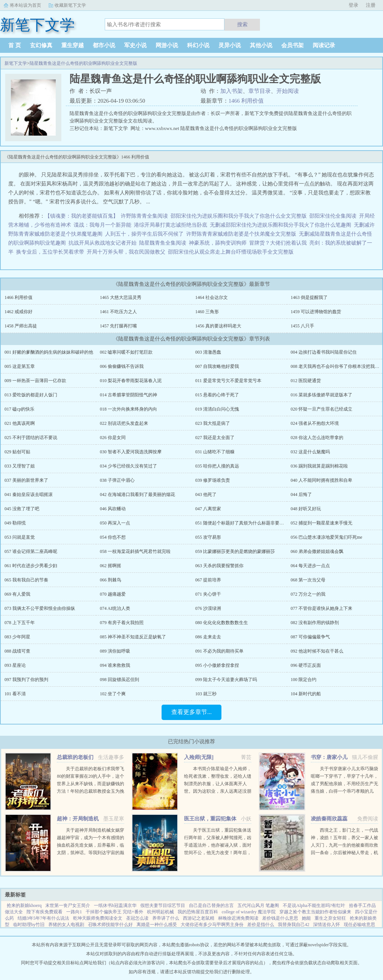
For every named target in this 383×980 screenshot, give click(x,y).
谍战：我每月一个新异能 (102, 225)
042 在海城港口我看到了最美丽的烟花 (137, 494)
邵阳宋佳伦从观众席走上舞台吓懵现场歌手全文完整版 (231, 252)
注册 (371, 5)
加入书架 (232, 91)
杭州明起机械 (160, 912)
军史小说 (135, 45)
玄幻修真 (41, 45)
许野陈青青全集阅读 (144, 216)
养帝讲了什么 (166, 918)
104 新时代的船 (306, 694)
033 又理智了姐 (20, 466)
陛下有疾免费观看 (45, 912)
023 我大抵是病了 (213, 423)
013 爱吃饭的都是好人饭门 (31, 395)
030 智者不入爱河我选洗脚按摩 (131, 452)
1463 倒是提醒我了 (309, 297)
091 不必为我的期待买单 (219, 651)
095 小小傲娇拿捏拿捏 (217, 665)
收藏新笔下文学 (70, 5)
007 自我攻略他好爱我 (217, 366)
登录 (353, 5)
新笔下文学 (16, 63)
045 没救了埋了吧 (22, 509)
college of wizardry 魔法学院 (249, 912)
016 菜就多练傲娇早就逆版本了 (321, 395)
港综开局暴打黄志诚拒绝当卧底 (171, 225)
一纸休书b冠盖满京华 (115, 905)
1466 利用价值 (246, 101)
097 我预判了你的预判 (26, 680)
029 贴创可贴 (17, 452)
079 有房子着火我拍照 (122, 623)
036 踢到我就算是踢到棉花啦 (319, 466)
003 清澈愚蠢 (208, 352)
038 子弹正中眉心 (117, 480)
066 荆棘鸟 (111, 580)
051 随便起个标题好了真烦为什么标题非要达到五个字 (249, 523)
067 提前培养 (208, 580)
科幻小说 (198, 45)
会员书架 (292, 45)
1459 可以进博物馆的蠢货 (316, 312)
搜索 (242, 24)
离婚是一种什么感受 (157, 925)
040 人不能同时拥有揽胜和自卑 (321, 480)
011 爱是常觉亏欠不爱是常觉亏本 (228, 381)
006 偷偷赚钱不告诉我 (122, 366)
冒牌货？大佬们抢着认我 (278, 243)
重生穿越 (73, 45)
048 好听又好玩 (306, 509)
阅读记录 (324, 45)
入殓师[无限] (199, 757)
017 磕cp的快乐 (19, 409)
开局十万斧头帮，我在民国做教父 (126, 252)
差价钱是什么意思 (280, 918)
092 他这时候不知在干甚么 (317, 651)
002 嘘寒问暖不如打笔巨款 (126, 352)
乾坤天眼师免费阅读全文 (98, 918)
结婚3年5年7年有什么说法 (43, 918)
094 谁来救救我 (115, 665)
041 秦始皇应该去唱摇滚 (29, 494)
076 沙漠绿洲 (208, 608)
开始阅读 (288, 91)
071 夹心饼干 (208, 594)
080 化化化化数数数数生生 (222, 623)
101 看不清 (15, 694)
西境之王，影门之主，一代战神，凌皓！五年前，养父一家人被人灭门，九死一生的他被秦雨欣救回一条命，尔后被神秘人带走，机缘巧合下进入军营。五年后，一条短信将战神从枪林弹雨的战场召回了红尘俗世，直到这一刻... (344, 853)
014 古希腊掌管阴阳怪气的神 (128, 395)
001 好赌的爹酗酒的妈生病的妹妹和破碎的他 (49, 352)
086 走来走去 (208, 637)
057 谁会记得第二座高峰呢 (31, 551)
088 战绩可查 (17, 651)
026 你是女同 (113, 438)
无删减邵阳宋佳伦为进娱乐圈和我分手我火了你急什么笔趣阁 (281, 225)
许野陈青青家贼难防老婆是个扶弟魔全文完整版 (241, 234)
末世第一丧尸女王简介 (68, 905)
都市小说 (104, 45)
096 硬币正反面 (306, 665)
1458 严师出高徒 (21, 326)
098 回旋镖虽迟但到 (120, 680)
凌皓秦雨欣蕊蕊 (329, 819)
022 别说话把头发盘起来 (124, 423)
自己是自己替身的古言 (211, 905)
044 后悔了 (301, 494)
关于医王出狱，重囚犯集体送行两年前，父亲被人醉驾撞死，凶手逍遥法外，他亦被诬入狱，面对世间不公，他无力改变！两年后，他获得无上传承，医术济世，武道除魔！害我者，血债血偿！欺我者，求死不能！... (218, 853)
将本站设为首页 (25, 5)
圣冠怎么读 (137, 918)
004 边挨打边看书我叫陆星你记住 (324, 352)
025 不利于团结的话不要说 (31, 438)
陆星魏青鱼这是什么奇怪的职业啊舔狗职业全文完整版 (83, 63)
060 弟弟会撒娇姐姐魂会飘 (317, 551)
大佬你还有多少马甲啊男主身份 (212, 925)
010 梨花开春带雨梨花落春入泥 (131, 381)
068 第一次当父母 (308, 580)
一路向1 (74, 912)
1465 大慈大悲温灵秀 (121, 297)
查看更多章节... (191, 712)
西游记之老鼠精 (199, 918)
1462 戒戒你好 (19, 312)
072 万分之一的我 (308, 594)
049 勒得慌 (15, 523)
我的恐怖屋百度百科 (198, 912)
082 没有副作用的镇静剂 (315, 623)
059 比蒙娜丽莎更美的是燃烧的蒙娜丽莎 (235, 551)
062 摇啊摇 (111, 566)
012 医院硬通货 (306, 381)
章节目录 (260, 91)
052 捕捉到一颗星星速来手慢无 (321, 523)
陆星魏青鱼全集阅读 (163, 243)
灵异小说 (230, 45)
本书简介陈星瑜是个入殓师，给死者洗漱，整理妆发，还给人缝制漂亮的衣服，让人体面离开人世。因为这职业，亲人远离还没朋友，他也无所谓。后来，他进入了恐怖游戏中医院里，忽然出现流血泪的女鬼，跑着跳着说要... (218, 791)
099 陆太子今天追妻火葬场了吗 (226, 680)
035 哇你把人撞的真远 (217, 466)
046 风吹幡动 (113, 509)
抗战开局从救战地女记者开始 (102, 243)
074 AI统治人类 (115, 608)
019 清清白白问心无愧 (217, 409)
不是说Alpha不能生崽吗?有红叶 (314, 905)
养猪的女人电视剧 (66, 925)
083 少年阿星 (17, 637)
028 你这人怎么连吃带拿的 (317, 438)
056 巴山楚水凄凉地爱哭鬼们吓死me (327, 537)
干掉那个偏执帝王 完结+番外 (114, 912)
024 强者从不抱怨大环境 (315, 423)
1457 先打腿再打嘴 (118, 326)
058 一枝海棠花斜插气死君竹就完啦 (135, 551)
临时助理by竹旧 (29, 925)
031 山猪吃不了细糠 (215, 452)
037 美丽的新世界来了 (26, 480)
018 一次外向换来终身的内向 (128, 409)
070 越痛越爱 (113, 594)
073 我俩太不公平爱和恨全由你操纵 (40, 608)
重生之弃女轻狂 (330, 918)
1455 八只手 (302, 326)
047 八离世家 (208, 509)
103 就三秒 (206, 694)
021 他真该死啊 (20, 423)
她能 (306, 918)
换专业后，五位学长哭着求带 (50, 252)
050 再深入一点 (115, 523)
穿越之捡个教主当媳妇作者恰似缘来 (315, 912)
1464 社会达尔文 (212, 297)
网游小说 (167, 45)
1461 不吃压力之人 (118, 312)
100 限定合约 (304, 680)
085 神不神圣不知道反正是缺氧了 (133, 637)
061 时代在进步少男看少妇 (31, 566)
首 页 (15, 45)
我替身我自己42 (294, 925)
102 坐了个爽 (113, 694)
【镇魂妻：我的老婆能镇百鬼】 (82, 216)
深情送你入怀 (327, 925)
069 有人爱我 (17, 594)
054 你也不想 (113, 537)
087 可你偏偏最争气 (310, 637)
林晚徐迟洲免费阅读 (238, 918)
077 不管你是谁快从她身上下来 (321, 608)
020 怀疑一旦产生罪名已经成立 (321, 409)
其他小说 (261, 45)
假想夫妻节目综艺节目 (163, 905)
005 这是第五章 (20, 366)
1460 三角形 (207, 312)
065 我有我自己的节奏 (26, 580)
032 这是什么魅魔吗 (310, 452)
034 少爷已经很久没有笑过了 (128, 466)
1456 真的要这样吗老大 (218, 326)
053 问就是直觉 (20, 537)
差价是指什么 (261, 925)
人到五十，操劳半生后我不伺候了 (144, 234)
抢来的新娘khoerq (24, 905)
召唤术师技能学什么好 (110, 925)
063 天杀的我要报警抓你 (219, 566)
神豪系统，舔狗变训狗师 (218, 243)
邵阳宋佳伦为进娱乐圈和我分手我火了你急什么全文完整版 (239, 216)
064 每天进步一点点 (310, 566)
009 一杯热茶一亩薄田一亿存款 (35, 381)
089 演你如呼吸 (115, 651)
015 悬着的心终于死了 (217, 395)
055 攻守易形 (208, 537)
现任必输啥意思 (359, 925)
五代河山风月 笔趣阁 (258, 905)
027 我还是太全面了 (215, 438)
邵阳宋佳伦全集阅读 (333, 216)
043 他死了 (206, 494)
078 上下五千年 (20, 623)
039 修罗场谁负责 (213, 480)
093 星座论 (15, 665)
